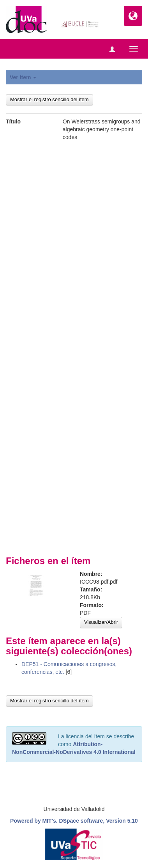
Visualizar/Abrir (101, 622)
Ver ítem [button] (23, 77)
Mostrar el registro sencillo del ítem (49, 99)
